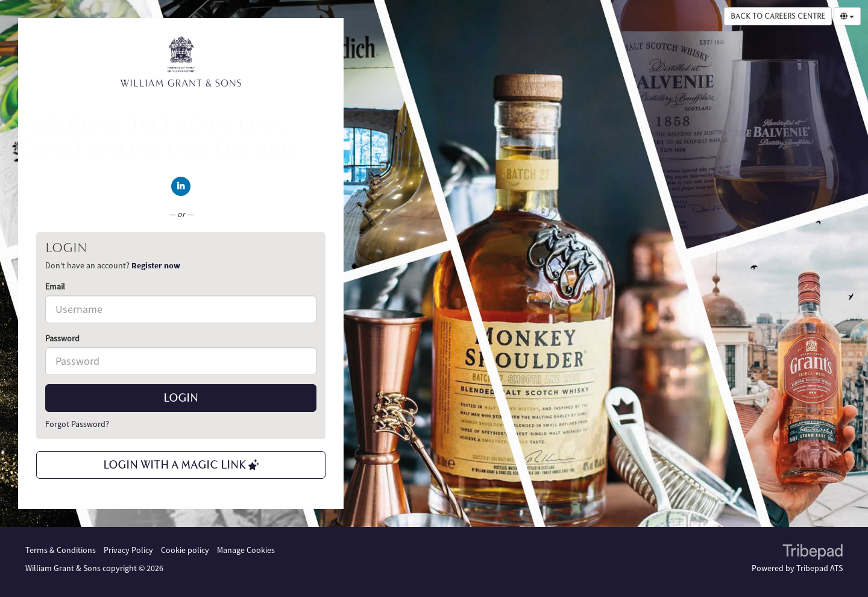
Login (181, 398)
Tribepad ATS (819, 568)
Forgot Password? (77, 424)
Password (62, 338)
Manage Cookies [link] (246, 550)
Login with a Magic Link (181, 465)
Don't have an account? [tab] (113, 265)
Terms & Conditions (61, 550)
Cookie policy (185, 550)
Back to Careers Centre (778, 16)
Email (55, 286)
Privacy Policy (128, 550)
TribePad (813, 553)
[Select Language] (847, 16)
